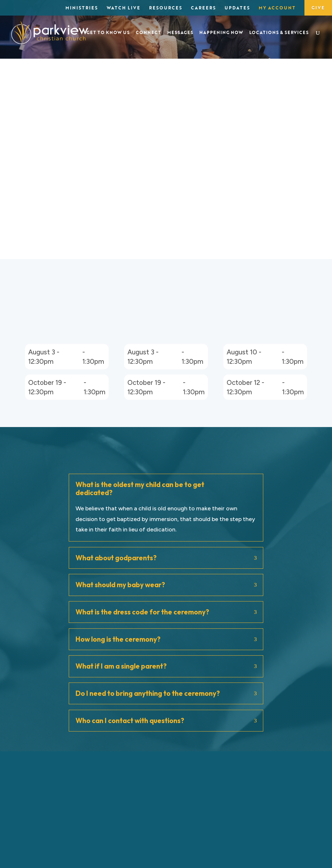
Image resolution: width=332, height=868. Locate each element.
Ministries (82, 8)
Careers (203, 8)
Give (318, 8)
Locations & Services (279, 33)
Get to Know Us (108, 33)
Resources (166, 8)
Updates (237, 8)
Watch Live (124, 8)
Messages (180, 33)
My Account (277, 8)
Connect (148, 33)
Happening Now (221, 33)
